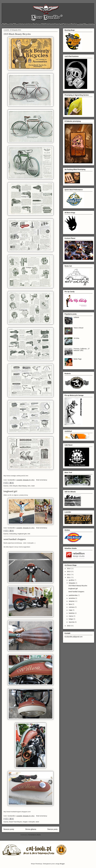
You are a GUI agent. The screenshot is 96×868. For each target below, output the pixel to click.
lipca (71, 604)
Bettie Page (78, 359)
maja (71, 610)
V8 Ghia (76, 338)
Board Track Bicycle (16, 822)
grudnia (72, 580)
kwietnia (72, 613)
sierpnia (72, 601)
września (72, 598)
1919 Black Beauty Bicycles (17, 34)
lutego (71, 619)
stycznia (72, 622)
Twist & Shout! (78, 328)
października (73, 595)
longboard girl (10, 491)
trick (29, 534)
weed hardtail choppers (15, 539)
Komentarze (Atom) (34, 835)
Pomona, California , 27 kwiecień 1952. (82, 350)
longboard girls (22, 534)
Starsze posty (52, 829)
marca (71, 616)
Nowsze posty (9, 829)
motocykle (32, 822)
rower (33, 486)
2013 (69, 571)
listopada (72, 583)
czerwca (72, 607)
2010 (69, 626)
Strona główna (31, 829)
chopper (25, 822)
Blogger (62, 864)
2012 (69, 575)
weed (37, 822)
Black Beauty (23, 486)
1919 (11, 486)
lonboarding (13, 534)
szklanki (76, 317)
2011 (69, 577)
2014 (69, 569)
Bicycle (15, 486)
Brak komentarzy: (42, 480)
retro (29, 486)
